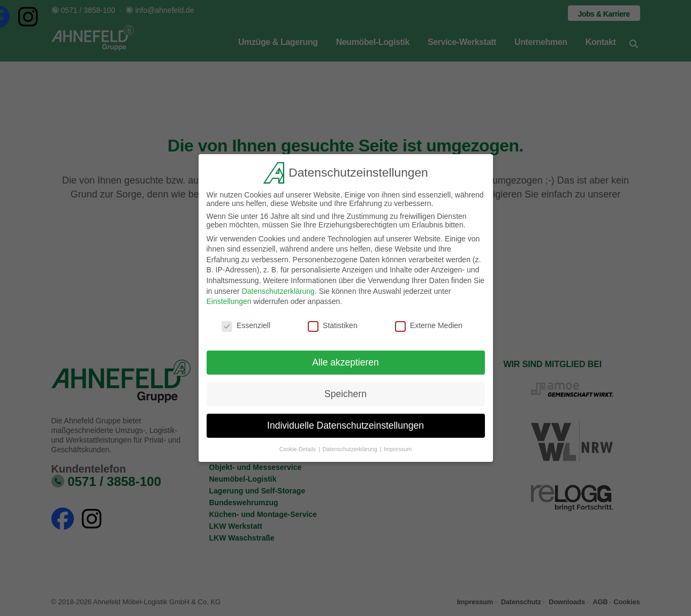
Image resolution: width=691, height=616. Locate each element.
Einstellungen (229, 301)
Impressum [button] (398, 448)
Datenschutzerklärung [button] (351, 448)
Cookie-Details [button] (298, 448)
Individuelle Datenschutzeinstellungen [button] (345, 424)
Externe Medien (429, 325)
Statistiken (333, 325)
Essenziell (246, 325)
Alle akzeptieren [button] (345, 361)
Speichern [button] (345, 393)
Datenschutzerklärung (278, 290)
